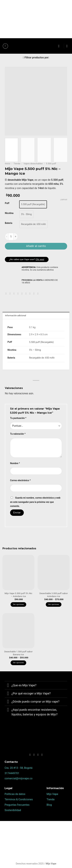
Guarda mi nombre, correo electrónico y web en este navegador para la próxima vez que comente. (35, 502)
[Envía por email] (19, 293)
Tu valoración (18, 434)
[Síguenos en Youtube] (42, 755)
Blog (49, 805)
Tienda (17, 163)
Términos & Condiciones (19, 799)
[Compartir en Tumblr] (35, 293)
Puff (7, 203)
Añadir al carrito (36, 246)
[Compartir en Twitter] (15, 293)
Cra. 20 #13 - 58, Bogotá (18, 768)
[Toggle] (8, 686)
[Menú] (5, 46)
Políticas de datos (15, 794)
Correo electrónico (20, 480)
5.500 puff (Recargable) (41, 342)
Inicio (8, 163)
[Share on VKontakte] (27, 293)
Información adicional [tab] (16, 315)
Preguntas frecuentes (17, 805)
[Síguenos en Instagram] (34, 755)
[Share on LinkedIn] (31, 293)
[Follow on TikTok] (38, 755)
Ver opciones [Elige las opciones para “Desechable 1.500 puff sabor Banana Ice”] (18, 663)
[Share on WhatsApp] (7, 293)
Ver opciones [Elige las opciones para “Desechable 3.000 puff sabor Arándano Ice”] (54, 604)
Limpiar (64, 200)
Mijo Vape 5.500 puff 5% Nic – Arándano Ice (18, 595)
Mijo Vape (52, 794)
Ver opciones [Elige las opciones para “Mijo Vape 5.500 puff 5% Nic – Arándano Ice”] (18, 604)
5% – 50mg (35, 350)
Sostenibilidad (13, 810)
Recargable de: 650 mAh (42, 358)
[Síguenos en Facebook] (30, 755)
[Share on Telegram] (39, 293)
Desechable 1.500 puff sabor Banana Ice (18, 653)
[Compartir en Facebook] (11, 293)
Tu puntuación (18, 418)
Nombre (15, 463)
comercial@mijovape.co (18, 778)
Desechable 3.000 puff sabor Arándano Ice (54, 595)
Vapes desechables (33, 163)
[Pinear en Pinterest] (23, 293)
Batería (9, 223)
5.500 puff (51, 163)
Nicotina (9, 213)
